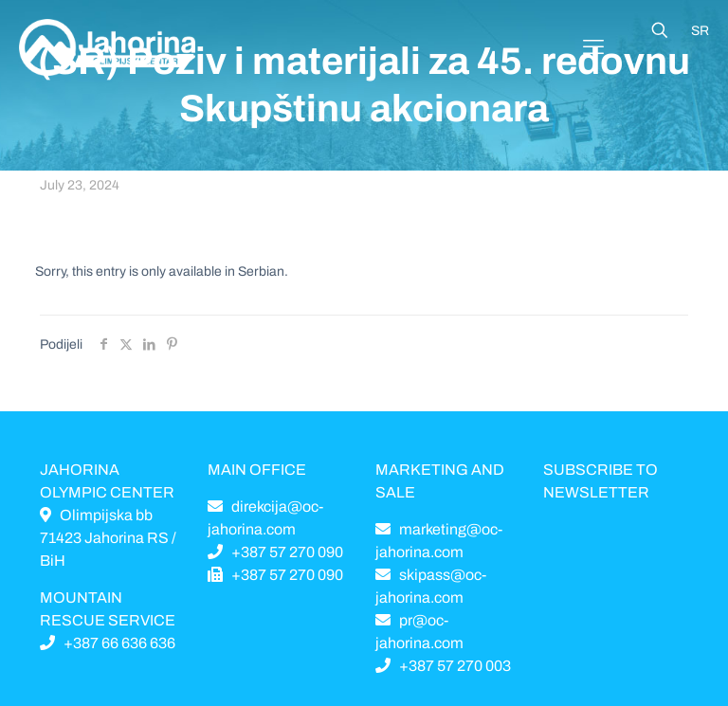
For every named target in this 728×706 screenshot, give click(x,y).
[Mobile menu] (593, 47)
